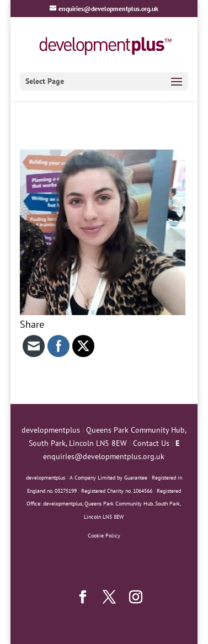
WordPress (104, 629)
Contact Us (151, 443)
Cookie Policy (104, 536)
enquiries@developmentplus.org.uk (104, 456)
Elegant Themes (103, 615)
